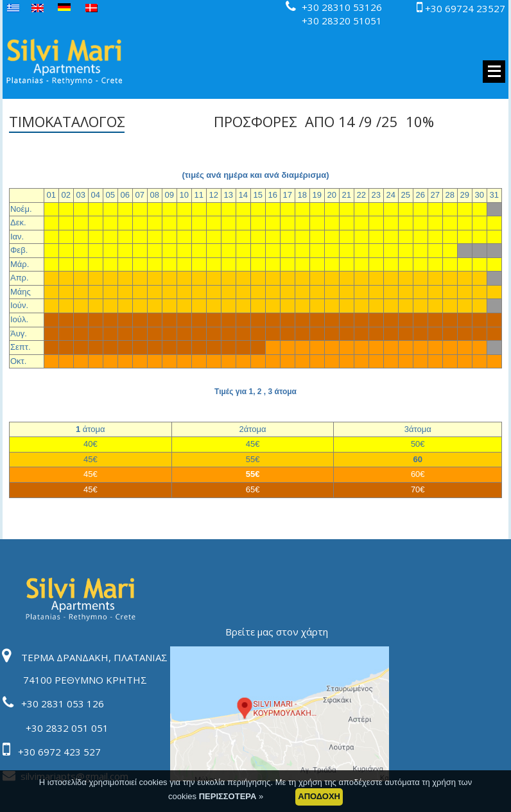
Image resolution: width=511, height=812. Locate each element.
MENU (494, 72)
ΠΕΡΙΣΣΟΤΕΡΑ (229, 803)
